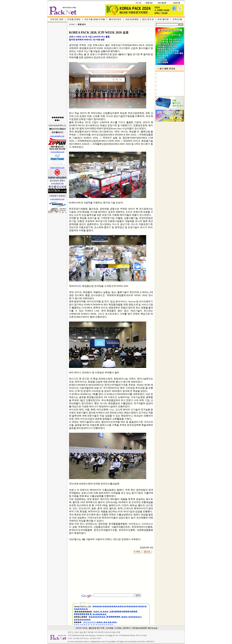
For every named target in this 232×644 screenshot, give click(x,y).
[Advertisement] (57, 69)
